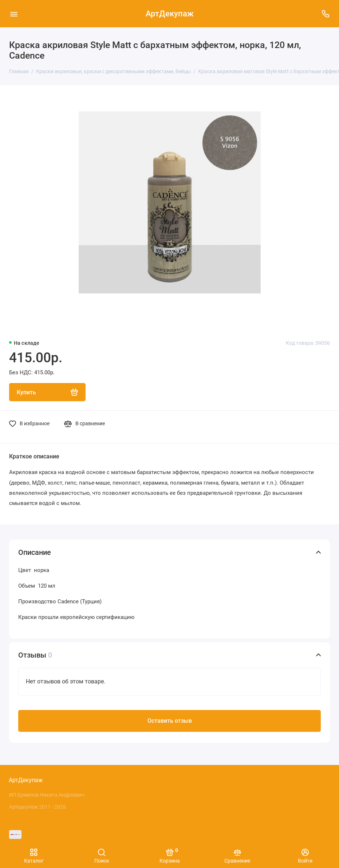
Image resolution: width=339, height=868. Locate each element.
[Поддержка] (325, 14)
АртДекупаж (170, 14)
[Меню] (14, 14)
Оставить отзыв (170, 721)
